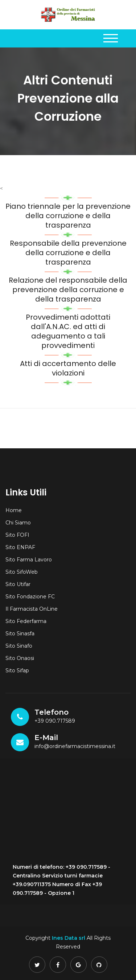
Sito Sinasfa (20, 634)
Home (14, 510)
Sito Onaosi (20, 658)
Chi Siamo (18, 523)
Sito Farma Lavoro (29, 560)
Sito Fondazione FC (30, 597)
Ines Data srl (69, 938)
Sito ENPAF (20, 547)
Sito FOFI (17, 535)
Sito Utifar (18, 584)
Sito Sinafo (19, 646)
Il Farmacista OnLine (32, 609)
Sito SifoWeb (22, 572)
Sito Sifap (17, 670)
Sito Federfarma (26, 621)
